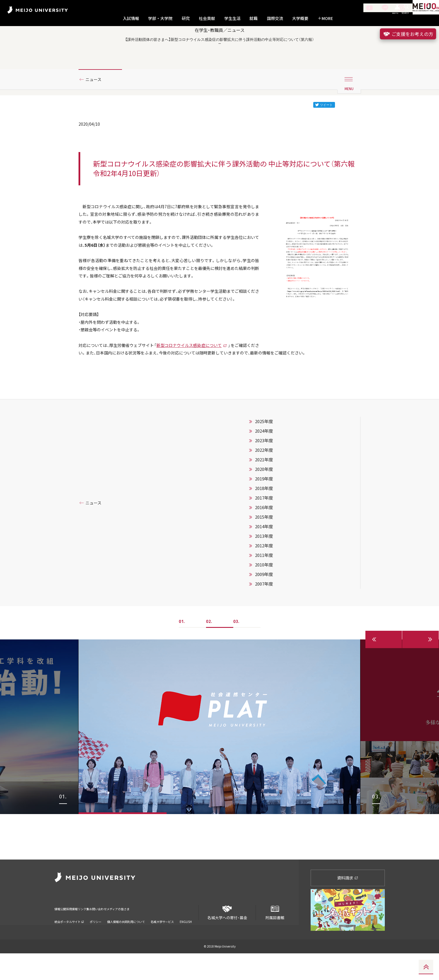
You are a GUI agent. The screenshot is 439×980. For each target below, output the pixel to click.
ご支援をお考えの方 (408, 34)
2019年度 (264, 551)
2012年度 (264, 618)
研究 (186, 18)
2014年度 (264, 599)
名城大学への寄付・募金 (227, 937)
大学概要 (300, 18)
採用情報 (86, 932)
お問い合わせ (137, 932)
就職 (254, 18)
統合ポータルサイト (69, 941)
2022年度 (264, 522)
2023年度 (264, 513)
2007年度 (264, 656)
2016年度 (264, 579)
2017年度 (264, 570)
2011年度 (264, 627)
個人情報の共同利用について (126, 941)
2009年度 (264, 646)
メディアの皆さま (172, 932)
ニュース (95, 102)
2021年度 (264, 532)
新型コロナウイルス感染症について (205, 414)
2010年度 (264, 637)
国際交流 (275, 18)
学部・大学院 (160, 18)
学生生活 (232, 18)
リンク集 (110, 932)
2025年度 (264, 493)
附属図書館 (275, 937)
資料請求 (348, 904)
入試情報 (131, 18)
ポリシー (96, 941)
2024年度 (264, 503)
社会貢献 (207, 18)
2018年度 (264, 560)
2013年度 (264, 608)
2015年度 (264, 589)
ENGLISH (186, 941)
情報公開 (62, 932)
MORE (325, 18)
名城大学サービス (162, 941)
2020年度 (264, 541)
